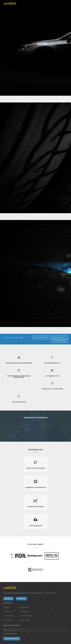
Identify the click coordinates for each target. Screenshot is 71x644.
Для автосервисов (9, 616)
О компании (7, 620)
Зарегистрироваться (59, 337)
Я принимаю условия (11, 634)
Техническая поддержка (26, 616)
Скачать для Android (41, 337)
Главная (6, 607)
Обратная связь (24, 612)
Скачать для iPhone (60, 341)
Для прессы (7, 612)
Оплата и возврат (24, 620)
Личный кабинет (24, 607)
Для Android (21, 599)
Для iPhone (8, 599)
